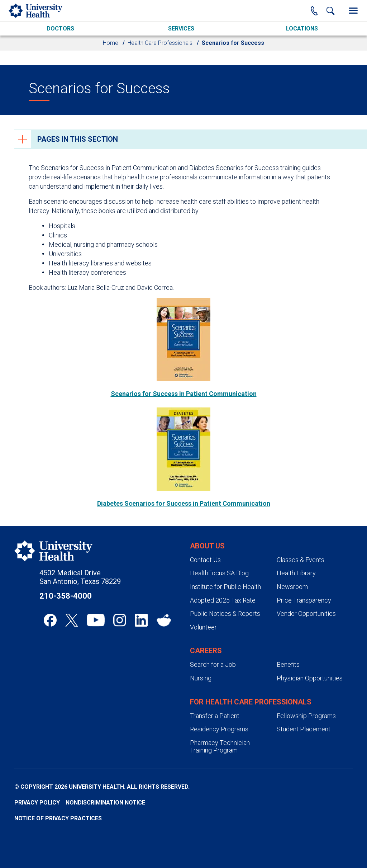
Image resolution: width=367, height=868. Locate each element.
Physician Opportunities (310, 678)
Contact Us (205, 560)
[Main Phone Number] (314, 11)
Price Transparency (304, 600)
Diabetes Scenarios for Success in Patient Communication (184, 503)
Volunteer (203, 627)
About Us (207, 546)
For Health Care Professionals (251, 702)
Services (181, 29)
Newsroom (292, 587)
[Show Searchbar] (330, 11)
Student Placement (304, 729)
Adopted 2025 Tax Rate (223, 600)
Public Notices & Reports (225, 614)
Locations (302, 29)
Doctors (60, 29)
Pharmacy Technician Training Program (220, 747)
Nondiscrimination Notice (105, 803)
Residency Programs (219, 729)
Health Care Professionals (160, 43)
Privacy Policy (37, 803)
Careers (206, 651)
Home (111, 43)
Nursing (201, 678)
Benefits (288, 664)
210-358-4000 (66, 596)
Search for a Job (213, 664)
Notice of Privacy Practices (58, 818)
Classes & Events (301, 560)
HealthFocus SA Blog (219, 573)
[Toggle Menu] (353, 11)
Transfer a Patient (215, 716)
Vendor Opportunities (306, 614)
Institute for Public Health (225, 587)
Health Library (296, 573)
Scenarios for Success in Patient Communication (184, 394)
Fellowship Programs (306, 716)
